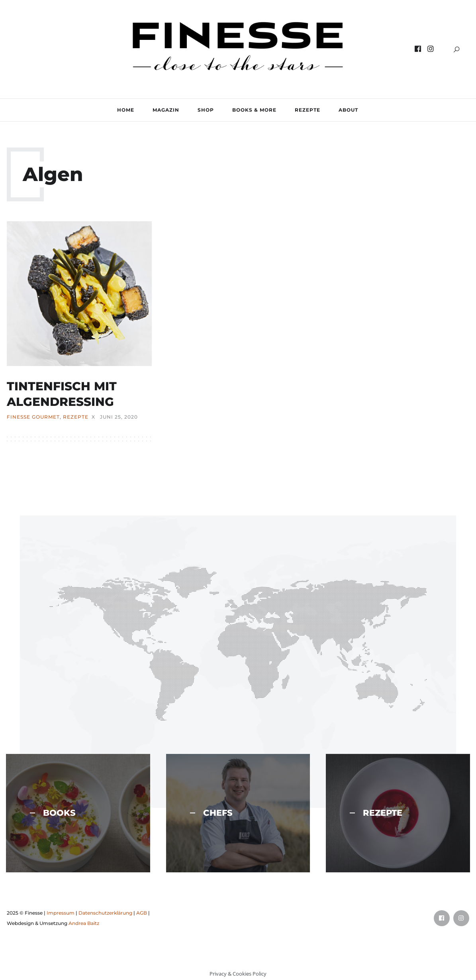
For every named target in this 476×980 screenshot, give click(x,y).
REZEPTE (308, 110)
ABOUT (348, 110)
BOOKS (53, 812)
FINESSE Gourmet (33, 416)
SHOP (206, 110)
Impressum (61, 912)
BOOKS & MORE (254, 110)
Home (126, 110)
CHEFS (211, 812)
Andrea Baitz (84, 922)
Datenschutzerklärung (105, 912)
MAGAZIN (166, 110)
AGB (142, 912)
